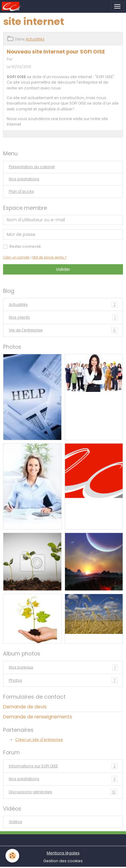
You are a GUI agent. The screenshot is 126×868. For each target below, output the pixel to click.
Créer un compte (16, 257)
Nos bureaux (63, 667)
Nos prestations (24, 179)
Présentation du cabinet (32, 167)
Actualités (35, 39)
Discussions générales (63, 792)
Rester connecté (25, 246)
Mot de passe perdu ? (49, 257)
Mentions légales (63, 853)
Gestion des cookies (63, 861)
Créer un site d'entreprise (39, 740)
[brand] (12, 6)
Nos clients (63, 317)
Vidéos (16, 822)
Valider (63, 269)
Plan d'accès (21, 191)
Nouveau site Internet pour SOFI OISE (56, 52)
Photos (63, 680)
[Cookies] (12, 856)
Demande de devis (25, 707)
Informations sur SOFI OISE (63, 766)
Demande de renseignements (38, 717)
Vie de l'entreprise (63, 330)
